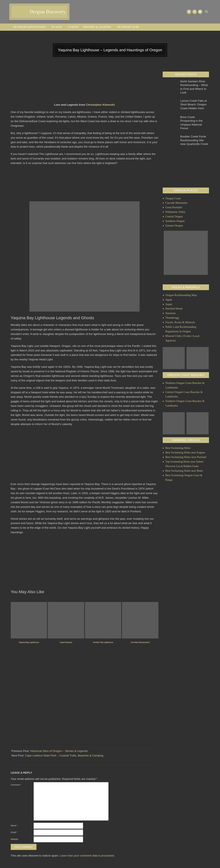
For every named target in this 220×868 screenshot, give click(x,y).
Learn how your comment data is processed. (87, 856)
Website (14, 839)
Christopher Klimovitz (100, 105)
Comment (16, 785)
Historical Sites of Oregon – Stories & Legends (59, 751)
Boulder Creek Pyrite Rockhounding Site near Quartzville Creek (194, 140)
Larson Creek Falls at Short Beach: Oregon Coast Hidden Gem (194, 104)
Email (14, 832)
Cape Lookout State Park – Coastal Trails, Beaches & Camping (64, 755)
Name (14, 826)
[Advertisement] (85, 86)
